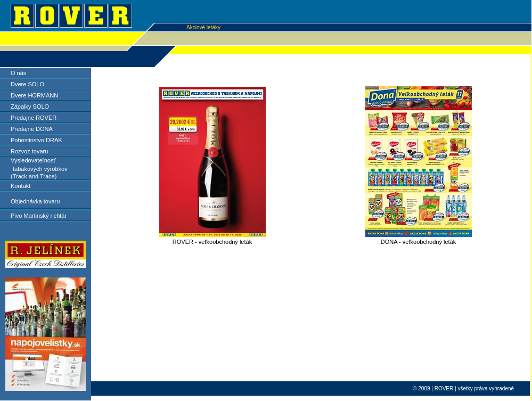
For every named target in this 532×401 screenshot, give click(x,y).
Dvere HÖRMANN (34, 95)
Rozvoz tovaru (29, 151)
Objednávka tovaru (35, 201)
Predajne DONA (32, 129)
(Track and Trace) (34, 176)
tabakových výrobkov (40, 169)
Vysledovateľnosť (33, 160)
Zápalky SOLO (30, 107)
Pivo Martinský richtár (39, 216)
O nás (18, 73)
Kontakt (21, 186)
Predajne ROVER (34, 118)
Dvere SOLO (27, 84)
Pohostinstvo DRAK (36, 140)
